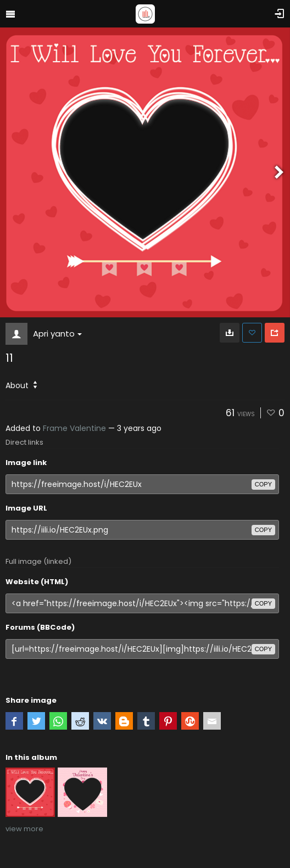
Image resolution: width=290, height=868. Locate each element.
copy (263, 484)
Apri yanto (57, 334)
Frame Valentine (74, 428)
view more (24, 829)
